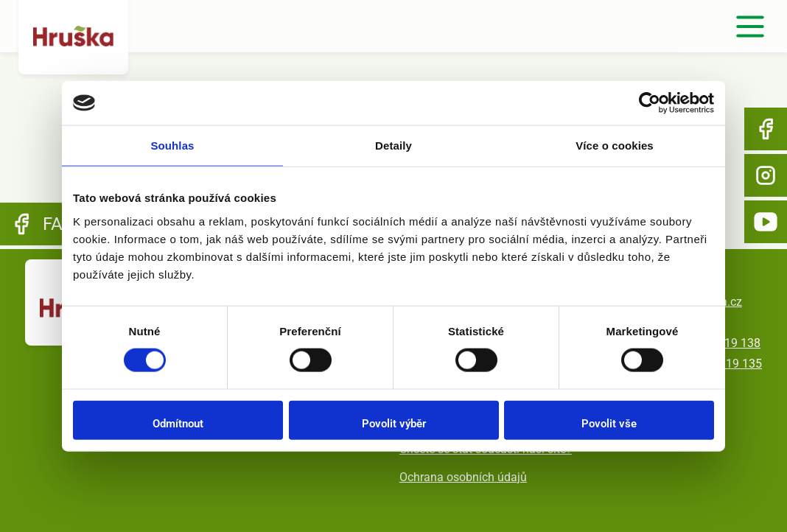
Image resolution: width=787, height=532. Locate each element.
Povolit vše (609, 423)
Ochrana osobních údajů (463, 477)
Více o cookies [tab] (615, 146)
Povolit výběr (394, 423)
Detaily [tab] (393, 146)
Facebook (766, 129)
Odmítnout (178, 423)
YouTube (766, 222)
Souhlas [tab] (172, 146)
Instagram (766, 175)
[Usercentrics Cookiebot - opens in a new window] (650, 103)
